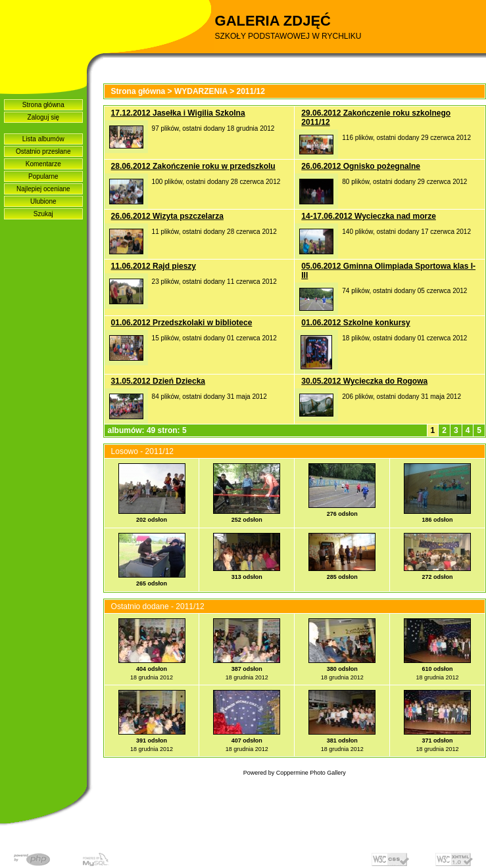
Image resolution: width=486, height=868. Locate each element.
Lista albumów (43, 139)
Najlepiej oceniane (43, 189)
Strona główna (43, 105)
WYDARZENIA (201, 91)
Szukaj (43, 214)
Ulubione (43, 201)
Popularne (43, 176)
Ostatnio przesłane (43, 151)
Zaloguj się (43, 117)
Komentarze (43, 164)
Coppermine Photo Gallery (311, 773)
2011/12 (251, 91)
